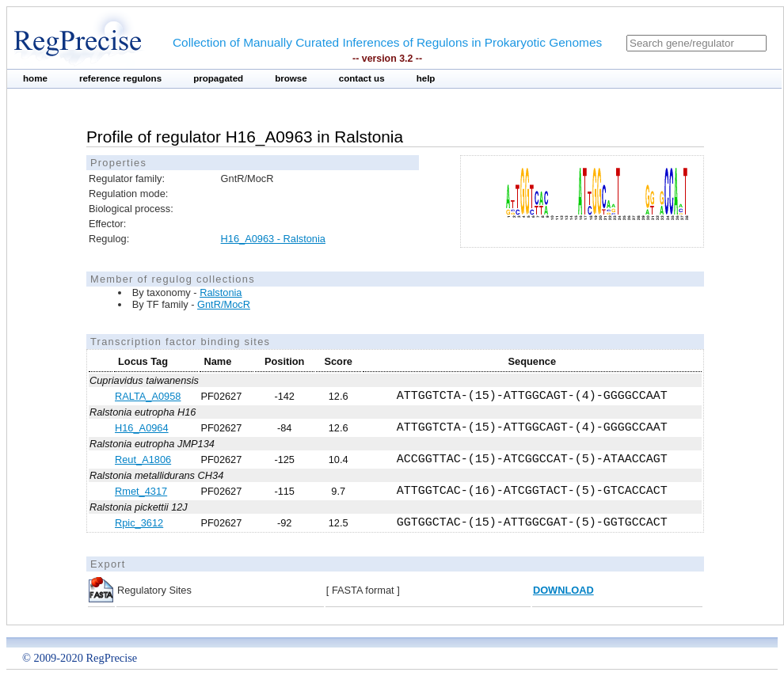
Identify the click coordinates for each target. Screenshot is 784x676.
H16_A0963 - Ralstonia (273, 239)
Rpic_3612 (139, 523)
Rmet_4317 (141, 491)
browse (291, 78)
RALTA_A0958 (148, 396)
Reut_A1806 (143, 460)
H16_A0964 (142, 428)
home (35, 78)
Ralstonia (221, 292)
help (426, 78)
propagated (218, 78)
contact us (362, 78)
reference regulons (120, 78)
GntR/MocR (224, 304)
